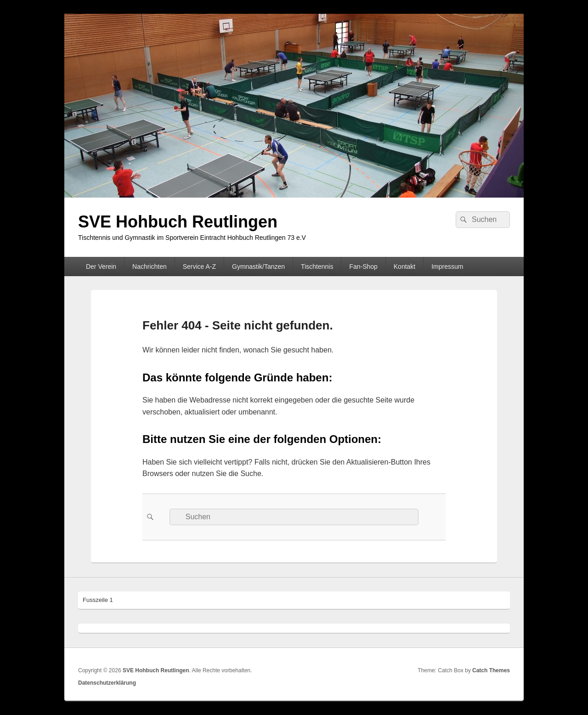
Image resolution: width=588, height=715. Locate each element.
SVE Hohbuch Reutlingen (178, 222)
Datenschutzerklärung (107, 683)
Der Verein (101, 267)
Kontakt (404, 267)
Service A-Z (199, 267)
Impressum (447, 267)
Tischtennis (317, 267)
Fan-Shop (363, 267)
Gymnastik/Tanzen (258, 267)
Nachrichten (150, 267)
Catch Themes (491, 670)
